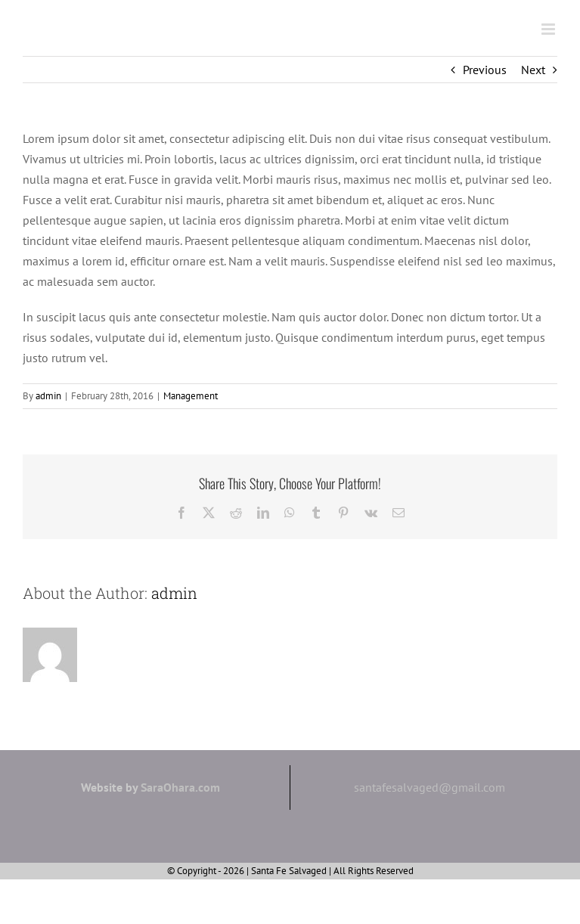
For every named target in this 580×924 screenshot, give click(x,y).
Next (533, 70)
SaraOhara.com (180, 787)
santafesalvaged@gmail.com (430, 787)
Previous (485, 70)
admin (48, 396)
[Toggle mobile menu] (549, 29)
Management (191, 396)
